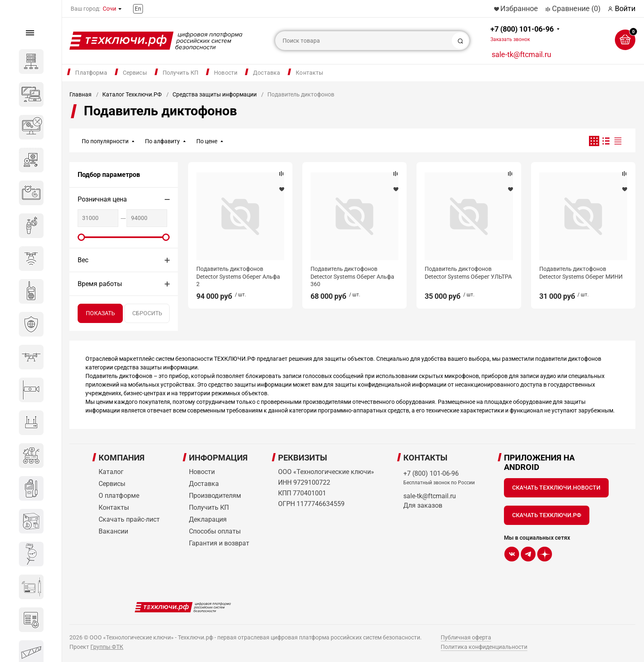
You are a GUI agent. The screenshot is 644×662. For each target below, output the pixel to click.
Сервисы (135, 73)
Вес (83, 260)
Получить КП (181, 73)
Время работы (100, 284)
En (138, 9)
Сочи (109, 9)
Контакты (309, 73)
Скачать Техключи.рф (547, 515)
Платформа (91, 73)
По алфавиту (162, 141)
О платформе (119, 496)
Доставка (267, 73)
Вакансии (113, 531)
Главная (80, 94)
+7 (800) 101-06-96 (522, 33)
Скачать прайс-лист (129, 519)
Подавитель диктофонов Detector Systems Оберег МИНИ (581, 273)
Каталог (111, 472)
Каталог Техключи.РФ (132, 94)
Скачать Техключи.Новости (556, 488)
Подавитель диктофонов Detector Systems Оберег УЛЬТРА (468, 273)
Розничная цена (102, 199)
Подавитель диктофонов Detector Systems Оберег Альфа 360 (352, 276)
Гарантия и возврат (219, 543)
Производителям (215, 496)
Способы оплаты (215, 531)
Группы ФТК (107, 647)
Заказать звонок (510, 39)
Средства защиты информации (215, 94)
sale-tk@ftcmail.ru (521, 54)
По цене (207, 141)
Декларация (208, 519)
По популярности (105, 141)
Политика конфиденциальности (484, 647)
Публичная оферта (466, 637)
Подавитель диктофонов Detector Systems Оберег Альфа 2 (238, 276)
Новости (226, 73)
